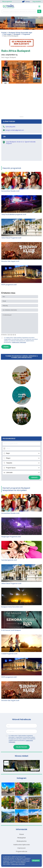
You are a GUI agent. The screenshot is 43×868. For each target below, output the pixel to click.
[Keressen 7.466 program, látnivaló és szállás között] (20, 11)
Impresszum (22, 848)
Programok (26, 34)
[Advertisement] (21, 105)
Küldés (6, 347)
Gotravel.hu (13, 762)
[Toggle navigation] (39, 6)
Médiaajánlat (21, 838)
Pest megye (7, 34)
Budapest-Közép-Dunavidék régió (20, 33)
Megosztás (35, 770)
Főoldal (4, 33)
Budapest (17, 34)
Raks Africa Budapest (16, 51)
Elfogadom (36, 861)
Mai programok (7, 2)
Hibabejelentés (22, 841)
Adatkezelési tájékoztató (22, 845)
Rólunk (22, 834)
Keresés (34, 478)
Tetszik (9, 770)
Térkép (26, 2)
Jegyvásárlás (37, 2)
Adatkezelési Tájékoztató (19, 342)
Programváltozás (22, 851)
